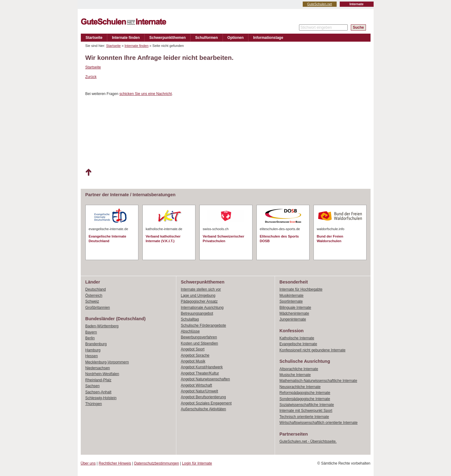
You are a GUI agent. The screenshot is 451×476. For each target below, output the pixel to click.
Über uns (88, 463)
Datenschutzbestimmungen (156, 463)
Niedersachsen (98, 368)
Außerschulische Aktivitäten (204, 409)
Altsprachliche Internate (299, 369)
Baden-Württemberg (102, 326)
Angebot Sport (193, 349)
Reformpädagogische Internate (305, 393)
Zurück (91, 77)
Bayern (91, 332)
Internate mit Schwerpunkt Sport (306, 411)
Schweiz (92, 301)
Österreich (94, 296)
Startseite (94, 38)
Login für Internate (197, 463)
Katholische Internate (297, 338)
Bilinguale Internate (295, 308)
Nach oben (88, 172)
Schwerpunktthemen (167, 38)
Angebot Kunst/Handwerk (202, 367)
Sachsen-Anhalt (98, 392)
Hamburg (93, 350)
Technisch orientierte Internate (304, 417)
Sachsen (93, 386)
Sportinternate (291, 301)
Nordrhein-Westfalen (102, 374)
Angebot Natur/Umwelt (200, 391)
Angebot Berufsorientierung (203, 397)
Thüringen (94, 404)
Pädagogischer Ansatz (199, 301)
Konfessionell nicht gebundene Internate (313, 350)
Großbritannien (98, 308)
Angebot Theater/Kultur (200, 373)
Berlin (90, 338)
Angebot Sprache (195, 355)
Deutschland (96, 289)
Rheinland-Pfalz (98, 380)
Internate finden (126, 38)
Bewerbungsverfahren (199, 337)
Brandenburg (96, 344)
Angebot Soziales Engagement (206, 403)
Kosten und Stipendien (200, 343)
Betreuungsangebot (197, 313)
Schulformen (206, 38)
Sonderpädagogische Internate (305, 399)
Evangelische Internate (298, 344)
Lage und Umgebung (198, 296)
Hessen (92, 356)
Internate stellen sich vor (201, 289)
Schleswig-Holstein (101, 398)
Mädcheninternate (294, 313)
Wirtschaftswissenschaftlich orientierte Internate (319, 423)
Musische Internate (295, 375)
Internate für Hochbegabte (301, 289)
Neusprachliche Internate (300, 387)
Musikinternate (292, 296)
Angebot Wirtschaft (197, 385)
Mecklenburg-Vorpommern (107, 362)
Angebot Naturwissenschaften (205, 379)
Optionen (236, 38)
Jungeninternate (293, 319)
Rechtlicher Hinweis (115, 463)
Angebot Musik (193, 361)
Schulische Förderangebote (204, 325)
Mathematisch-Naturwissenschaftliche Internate (318, 381)
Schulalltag (190, 319)
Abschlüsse (190, 331)
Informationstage (268, 38)
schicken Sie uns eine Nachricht (146, 94)
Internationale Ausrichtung (202, 308)
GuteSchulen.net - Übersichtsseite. (308, 441)
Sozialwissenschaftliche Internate (307, 405)
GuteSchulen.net (319, 4)
